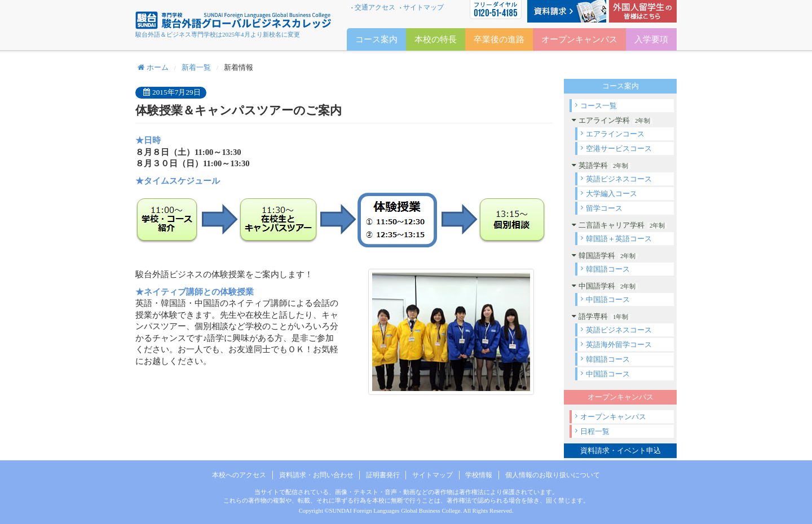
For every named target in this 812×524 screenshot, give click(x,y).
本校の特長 (436, 39)
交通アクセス (375, 7)
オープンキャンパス (613, 417)
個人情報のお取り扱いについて (553, 475)
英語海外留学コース (619, 345)
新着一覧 (196, 67)
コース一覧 (599, 106)
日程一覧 (595, 431)
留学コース (604, 208)
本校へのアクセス (239, 475)
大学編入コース (612, 194)
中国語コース (608, 299)
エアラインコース (615, 134)
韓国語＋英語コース (619, 239)
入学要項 (651, 39)
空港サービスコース (619, 148)
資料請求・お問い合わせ (316, 475)
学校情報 (479, 475)
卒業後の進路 (499, 39)
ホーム (153, 67)
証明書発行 (383, 475)
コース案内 (376, 39)
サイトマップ (423, 7)
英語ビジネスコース (619, 179)
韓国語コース (608, 269)
